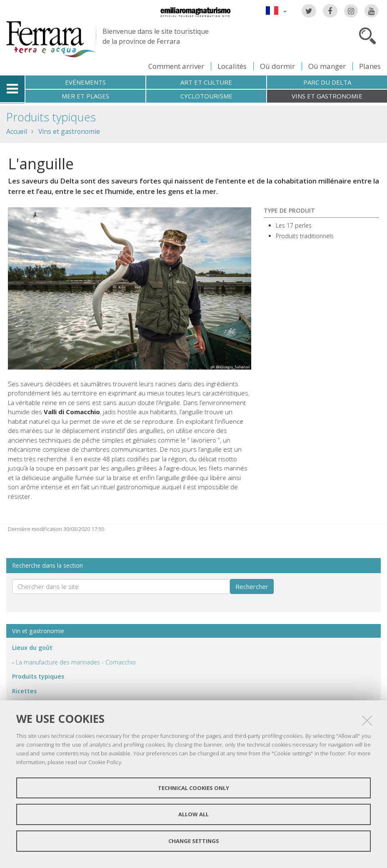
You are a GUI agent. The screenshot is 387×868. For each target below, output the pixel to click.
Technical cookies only (193, 788)
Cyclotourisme (206, 96)
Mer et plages (85, 96)
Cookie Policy (105, 762)
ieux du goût (32, 648)
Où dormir (277, 66)
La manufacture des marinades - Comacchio (76, 662)
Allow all (193, 814)
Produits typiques (51, 117)
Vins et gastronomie (327, 96)
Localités (232, 66)
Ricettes (24, 691)
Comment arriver (176, 66)
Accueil (17, 131)
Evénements (85, 82)
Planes (370, 66)
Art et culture (206, 82)
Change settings (194, 841)
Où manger (327, 66)
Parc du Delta (327, 82)
